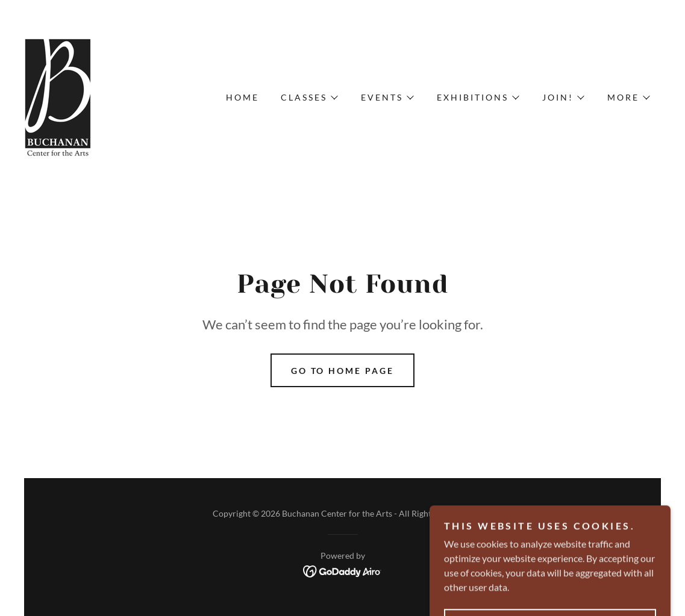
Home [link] (242, 97)
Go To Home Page (343, 371)
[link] (58, 96)
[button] (309, 98)
